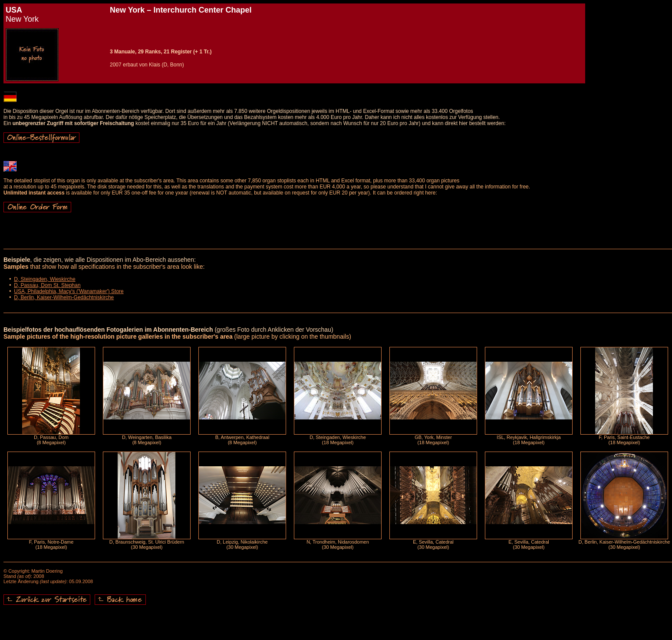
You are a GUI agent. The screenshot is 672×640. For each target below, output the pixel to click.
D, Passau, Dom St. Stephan (47, 285)
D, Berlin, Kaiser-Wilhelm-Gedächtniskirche (64, 297)
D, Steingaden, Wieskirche (44, 279)
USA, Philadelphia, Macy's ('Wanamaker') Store (69, 291)
